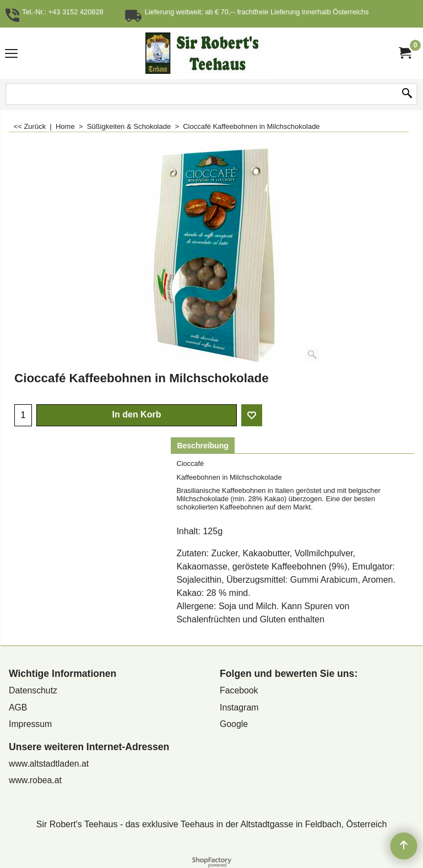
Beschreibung (202, 446)
